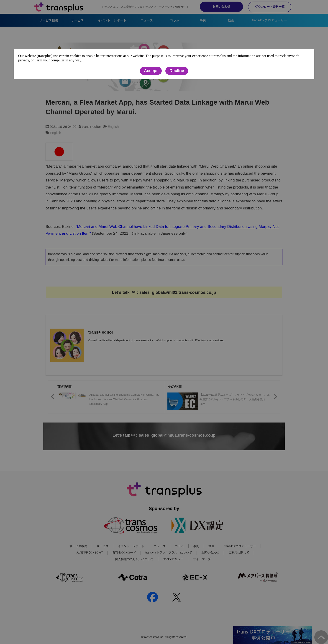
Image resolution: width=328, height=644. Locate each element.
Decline (177, 71)
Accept (151, 71)
